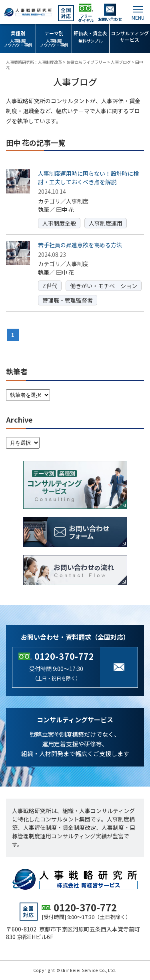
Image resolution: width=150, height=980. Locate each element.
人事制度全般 (59, 223)
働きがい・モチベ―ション (104, 286)
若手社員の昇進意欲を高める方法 (80, 245)
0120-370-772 (64, 656)
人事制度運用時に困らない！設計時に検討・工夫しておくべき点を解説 (88, 178)
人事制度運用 (106, 223)
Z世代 (50, 286)
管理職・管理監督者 (68, 300)
